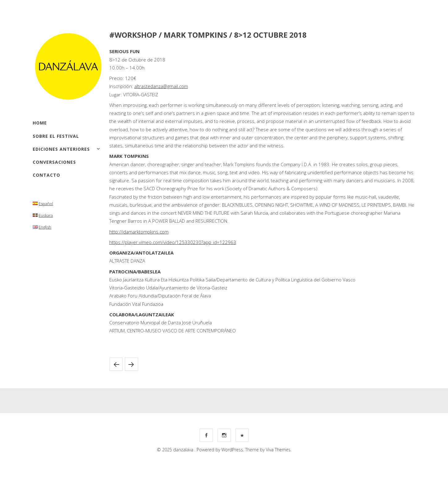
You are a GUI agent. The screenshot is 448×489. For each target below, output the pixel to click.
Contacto (46, 175)
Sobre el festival (56, 136)
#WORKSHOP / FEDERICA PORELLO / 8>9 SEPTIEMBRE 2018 (116, 364)
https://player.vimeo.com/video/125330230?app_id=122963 (173, 242)
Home (40, 123)
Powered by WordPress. (221, 450)
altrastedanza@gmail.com (161, 86)
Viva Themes (278, 450)
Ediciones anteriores (61, 149)
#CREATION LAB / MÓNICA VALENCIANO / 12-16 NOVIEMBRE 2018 (132, 364)
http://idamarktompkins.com (139, 232)
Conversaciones (54, 162)
